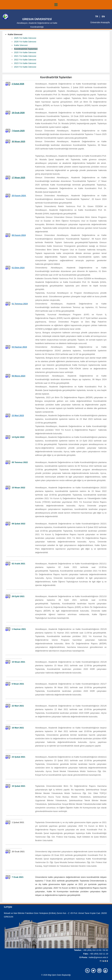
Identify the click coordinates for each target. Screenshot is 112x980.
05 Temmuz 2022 (20, 462)
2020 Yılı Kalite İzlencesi (25, 52)
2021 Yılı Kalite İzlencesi (25, 56)
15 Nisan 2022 (18, 488)
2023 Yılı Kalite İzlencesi (25, 63)
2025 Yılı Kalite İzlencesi (25, 38)
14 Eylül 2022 (18, 437)
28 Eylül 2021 (18, 596)
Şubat (17, 757)
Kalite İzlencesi (21, 45)
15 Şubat (16, 786)
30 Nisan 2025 (18, 141)
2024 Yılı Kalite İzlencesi (25, 67)
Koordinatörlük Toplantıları (26, 49)
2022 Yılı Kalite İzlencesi (25, 60)
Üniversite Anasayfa (100, 22)
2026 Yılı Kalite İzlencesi (25, 42)
